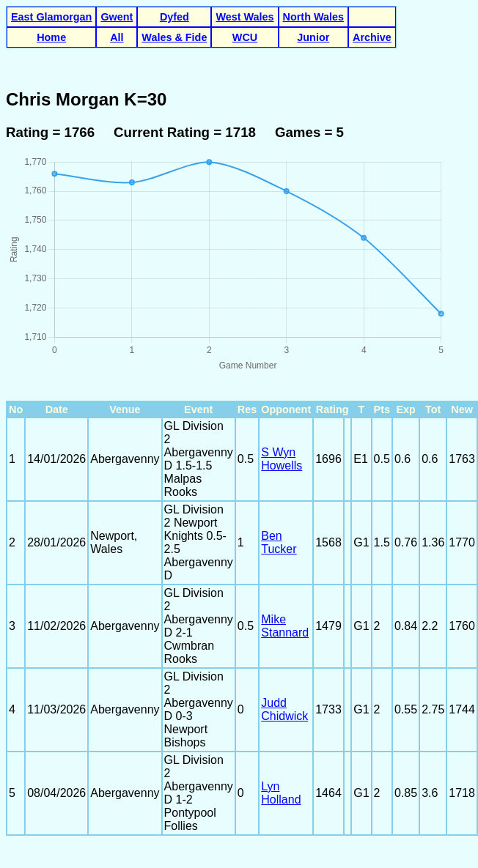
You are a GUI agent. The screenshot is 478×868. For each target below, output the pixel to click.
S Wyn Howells (282, 459)
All (117, 37)
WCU (245, 37)
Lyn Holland (281, 793)
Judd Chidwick (284, 709)
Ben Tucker (279, 542)
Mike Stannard (285, 626)
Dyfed (174, 17)
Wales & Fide (174, 37)
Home (51, 37)
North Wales (313, 17)
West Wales (244, 17)
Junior (313, 37)
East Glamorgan (51, 17)
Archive (372, 37)
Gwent (117, 17)
